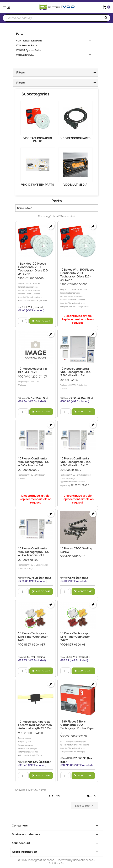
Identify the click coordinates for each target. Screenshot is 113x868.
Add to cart (41, 321)
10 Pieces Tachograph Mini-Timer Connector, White (76, 637)
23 (58, 796)
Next (92, 796)
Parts (20, 34)
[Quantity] (23, 321)
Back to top (84, 806)
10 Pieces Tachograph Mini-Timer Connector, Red (33, 637)
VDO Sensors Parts (27, 45)
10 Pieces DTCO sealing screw (76, 550)
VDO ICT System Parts (28, 50)
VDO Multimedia (25, 55)
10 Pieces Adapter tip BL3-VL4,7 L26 (33, 370)
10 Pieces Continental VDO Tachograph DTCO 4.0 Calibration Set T (76, 462)
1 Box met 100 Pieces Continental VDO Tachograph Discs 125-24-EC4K (33, 269)
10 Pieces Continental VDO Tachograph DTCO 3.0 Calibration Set (76, 372)
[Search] (56, 18)
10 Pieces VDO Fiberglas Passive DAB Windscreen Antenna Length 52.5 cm (35, 725)
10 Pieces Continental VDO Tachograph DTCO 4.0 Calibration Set (34, 462)
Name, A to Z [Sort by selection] (57, 208)
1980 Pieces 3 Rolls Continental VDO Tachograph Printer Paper (78, 725)
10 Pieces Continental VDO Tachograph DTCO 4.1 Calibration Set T (34, 552)
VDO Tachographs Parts (29, 41)
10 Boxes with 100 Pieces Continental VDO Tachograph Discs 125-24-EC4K (77, 275)
